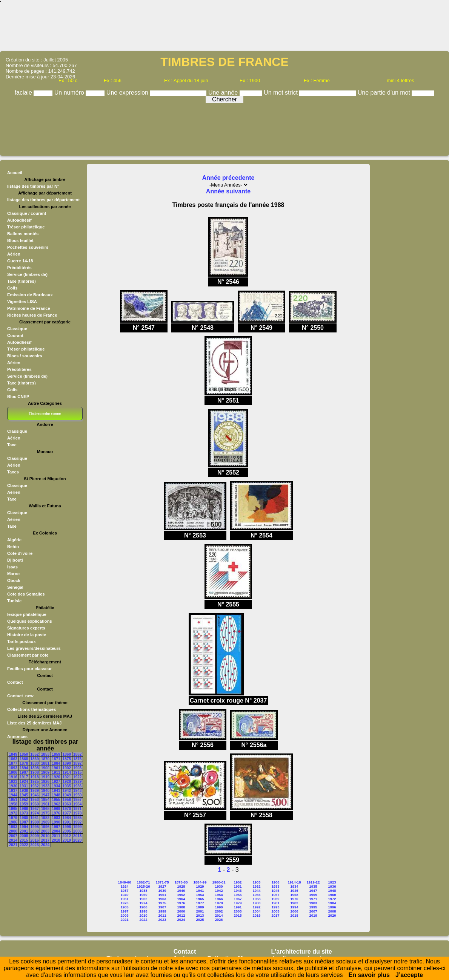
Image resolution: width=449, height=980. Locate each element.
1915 (77, 773)
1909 (45, 773)
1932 (34, 786)
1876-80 (181, 882)
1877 (13, 763)
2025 (200, 920)
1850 (24, 754)
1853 (45, 754)
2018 (56, 840)
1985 (77, 818)
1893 (13, 768)
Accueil (15, 173)
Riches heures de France (32, 315)
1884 (56, 763)
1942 (67, 791)
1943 (77, 791)
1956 (67, 800)
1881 (45, 763)
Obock (14, 580)
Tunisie (14, 601)
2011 (56, 836)
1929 (77, 782)
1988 (34, 822)
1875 (67, 759)
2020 (77, 840)
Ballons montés (23, 234)
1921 (67, 777)
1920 (56, 777)
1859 (56, 754)
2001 (24, 831)
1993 (13, 827)
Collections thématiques (32, 709)
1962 (56, 804)
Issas (12, 567)
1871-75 (162, 882)
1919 (45, 777)
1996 (45, 827)
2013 (77, 836)
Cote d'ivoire (20, 553)
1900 (45, 768)
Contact (15, 682)
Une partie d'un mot (385, 93)
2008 (24, 836)
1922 (77, 777)
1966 (24, 809)
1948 (56, 795)
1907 (24, 773)
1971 (77, 809)
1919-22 (313, 882)
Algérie (14, 540)
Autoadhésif (19, 220)
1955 (56, 800)
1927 (56, 782)
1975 (45, 813)
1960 (34, 804)
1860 (67, 754)
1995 (34, 827)
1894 (24, 768)
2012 (67, 836)
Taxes (13, 472)
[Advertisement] (224, 28)
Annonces (17, 737)
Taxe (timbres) (22, 281)
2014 (13, 840)
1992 (77, 822)
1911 (56, 773)
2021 (13, 845)
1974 (34, 813)
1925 (34, 782)
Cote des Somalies (26, 594)
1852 (34, 754)
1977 (67, 813)
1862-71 (144, 882)
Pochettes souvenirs (28, 247)
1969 (56, 809)
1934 (56, 786)
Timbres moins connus (45, 413)
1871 (56, 759)
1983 (56, 818)
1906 (13, 773)
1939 (34, 791)
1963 (67, 804)
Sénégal (15, 587)
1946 (34, 795)
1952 (24, 800)
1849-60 (125, 882)
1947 (45, 795)
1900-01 (219, 882)
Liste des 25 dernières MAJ (34, 723)
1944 (13, 795)
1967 (34, 809)
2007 (13, 836)
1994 (24, 827)
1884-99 (200, 882)
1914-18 (294, 882)
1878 (24, 763)
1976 (56, 813)
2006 (77, 831)
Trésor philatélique (26, 227)
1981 (34, 818)
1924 (24, 782)
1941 (56, 791)
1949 (67, 795)
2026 (219, 920)
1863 (13, 759)
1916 (13, 777)
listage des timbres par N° (33, 186)
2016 (34, 840)
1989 (45, 822)
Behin (13, 547)
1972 (13, 813)
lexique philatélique (27, 614)
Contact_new (20, 696)
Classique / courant (27, 213)
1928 (67, 782)
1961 (45, 804)
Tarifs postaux (22, 642)
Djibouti (15, 560)
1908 (34, 773)
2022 (24, 845)
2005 (67, 831)
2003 (45, 831)
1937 (13, 791)
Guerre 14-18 (20, 261)
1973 (24, 813)
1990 (56, 822)
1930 (13, 786)
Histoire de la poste (27, 635)
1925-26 (144, 886)
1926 (45, 782)
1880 (34, 763)
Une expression (128, 93)
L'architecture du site (302, 952)
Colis (12, 288)
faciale (24, 93)
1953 (34, 800)
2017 (45, 840)
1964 (77, 804)
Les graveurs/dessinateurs (34, 648)
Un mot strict (281, 93)
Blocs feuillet (20, 240)
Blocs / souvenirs (25, 356)
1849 (13, 754)
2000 (13, 831)
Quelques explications (30, 621)
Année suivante (228, 191)
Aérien (14, 254)
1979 (13, 818)
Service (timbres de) (27, 274)
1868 (24, 759)
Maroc (13, 574)
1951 (13, 800)
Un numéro (70, 93)
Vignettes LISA (22, 302)
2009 (34, 836)
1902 (67, 768)
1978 (77, 813)
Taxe (12, 445)
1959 (24, 804)
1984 (67, 818)
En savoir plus (369, 975)
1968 (45, 809)
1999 (77, 827)
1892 (77, 763)
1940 (45, 791)
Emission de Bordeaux (30, 295)
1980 (24, 818)
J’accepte (409, 975)
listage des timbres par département (43, 200)
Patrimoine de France (29, 308)
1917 (24, 777)
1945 (24, 795)
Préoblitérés (19, 268)
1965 (13, 809)
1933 (45, 786)
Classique (17, 329)
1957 (77, 800)
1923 (13, 782)
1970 (67, 809)
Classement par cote (28, 655)
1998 (67, 827)
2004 (56, 831)
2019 (67, 840)
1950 (77, 795)
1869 (34, 759)
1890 (67, 763)
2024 (45, 845)
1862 (77, 754)
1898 (34, 768)
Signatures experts (26, 628)
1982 (45, 818)
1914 (67, 773)
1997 (56, 827)
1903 (77, 768)
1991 (67, 822)
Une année (224, 93)
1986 (13, 822)
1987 (24, 822)
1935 (67, 786)
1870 (45, 759)
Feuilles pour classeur (29, 669)
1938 (24, 791)
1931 (24, 786)
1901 (56, 768)
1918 (34, 777)
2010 (45, 836)
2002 (34, 831)
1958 (13, 804)
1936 (77, 786)
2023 (34, 845)
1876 (77, 759)
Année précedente (228, 178)
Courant (15, 335)
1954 (45, 800)
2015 (24, 840)
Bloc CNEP (18, 397)
